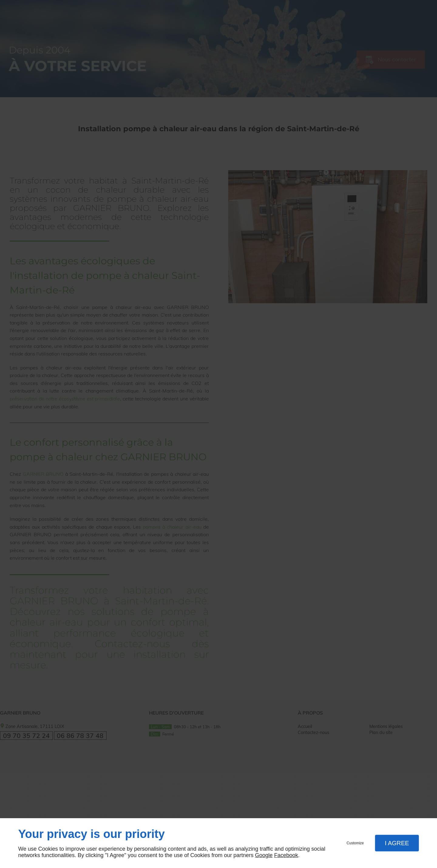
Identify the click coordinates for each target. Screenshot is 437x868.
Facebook (286, 855)
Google (264, 855)
